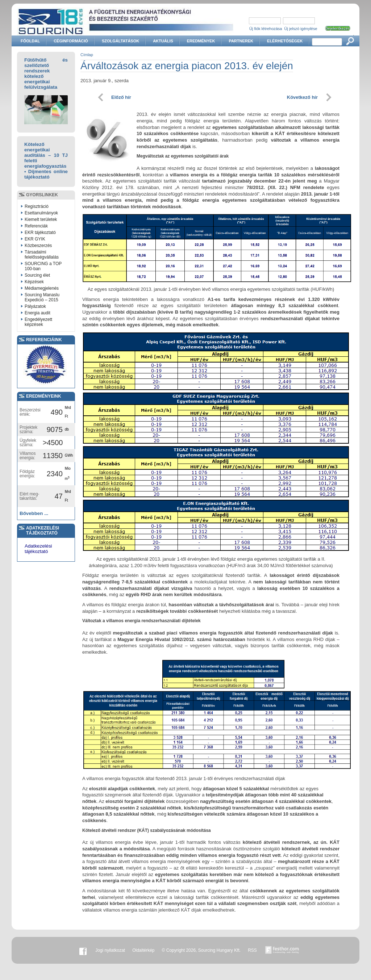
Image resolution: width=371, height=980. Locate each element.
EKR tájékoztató (40, 233)
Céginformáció (71, 41)
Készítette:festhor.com (282, 950)
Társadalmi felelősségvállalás (42, 255)
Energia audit (37, 313)
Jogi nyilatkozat (110, 950)
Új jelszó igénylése (301, 29)
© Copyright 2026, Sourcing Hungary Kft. (201, 950)
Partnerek (241, 41)
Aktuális (163, 41)
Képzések (34, 282)
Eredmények (201, 41)
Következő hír (302, 97)
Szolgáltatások (120, 41)
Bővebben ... (34, 513)
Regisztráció (37, 206)
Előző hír (121, 97)
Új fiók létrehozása (266, 29)
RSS (252, 950)
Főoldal (30, 41)
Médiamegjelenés (42, 288)
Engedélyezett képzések (38, 322)
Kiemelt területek (41, 219)
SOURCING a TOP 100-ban (43, 266)
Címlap (87, 55)
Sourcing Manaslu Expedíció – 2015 (42, 297)
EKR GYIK (35, 239)
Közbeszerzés (38, 246)
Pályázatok (35, 306)
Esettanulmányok (41, 213)
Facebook (83, 950)
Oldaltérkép (143, 950)
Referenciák (36, 226)
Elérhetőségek (285, 41)
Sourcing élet (37, 275)
